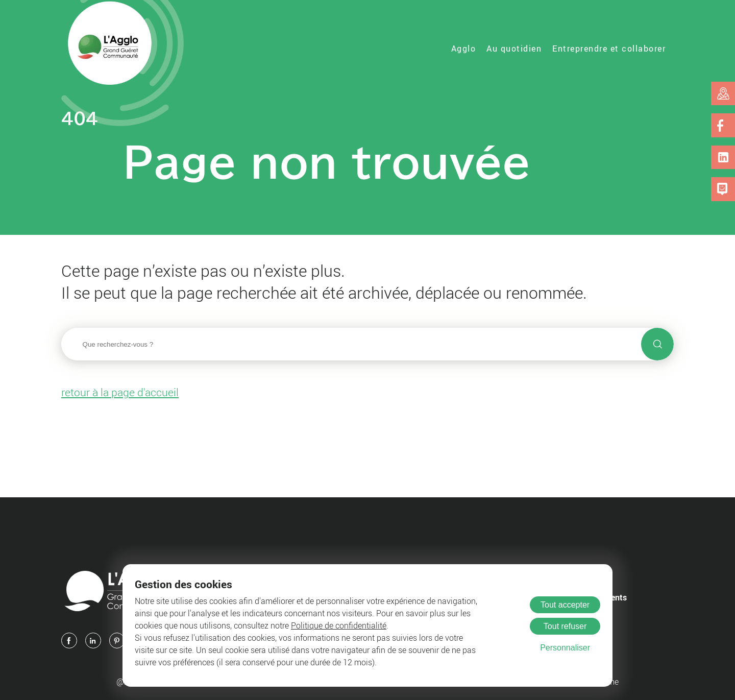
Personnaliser (565, 648)
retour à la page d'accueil (120, 392)
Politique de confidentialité (339, 625)
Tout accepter (565, 605)
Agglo (464, 49)
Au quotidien (514, 49)
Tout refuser (565, 626)
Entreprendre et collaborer (609, 49)
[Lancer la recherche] (657, 344)
